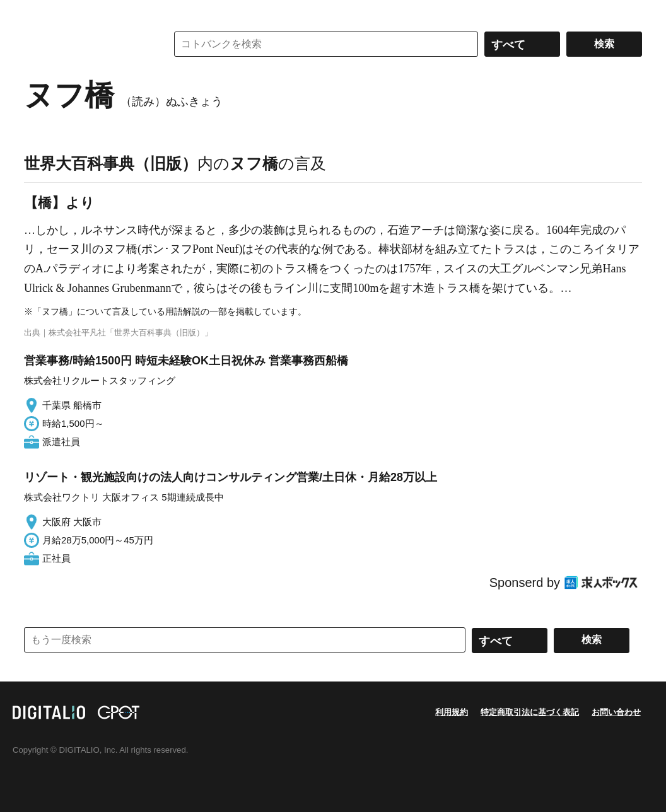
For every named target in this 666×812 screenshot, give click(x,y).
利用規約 (452, 712)
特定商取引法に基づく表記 (530, 712)
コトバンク (86, 44)
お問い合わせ (616, 712)
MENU (37, 13)
